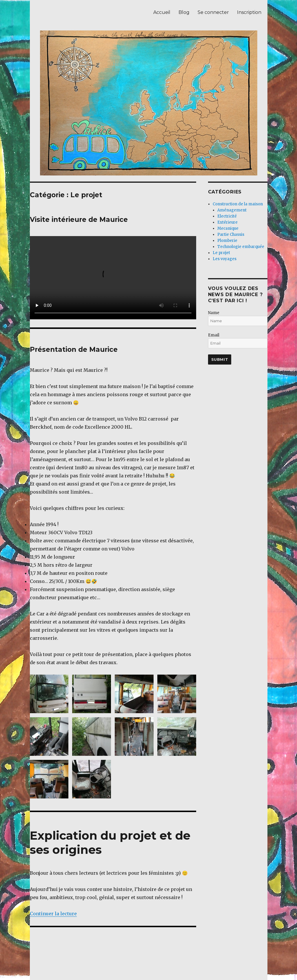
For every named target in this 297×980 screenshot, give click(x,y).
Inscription (249, 12)
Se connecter (213, 12)
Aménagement (232, 210)
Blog (184, 12)
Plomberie (227, 241)
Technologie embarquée (241, 247)
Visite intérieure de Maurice (79, 220)
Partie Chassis (231, 234)
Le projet (221, 253)
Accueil (162, 12)
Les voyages (225, 259)
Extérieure (227, 222)
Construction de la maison (238, 204)
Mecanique (228, 228)
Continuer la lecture (53, 914)
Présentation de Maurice (74, 349)
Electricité (227, 216)
